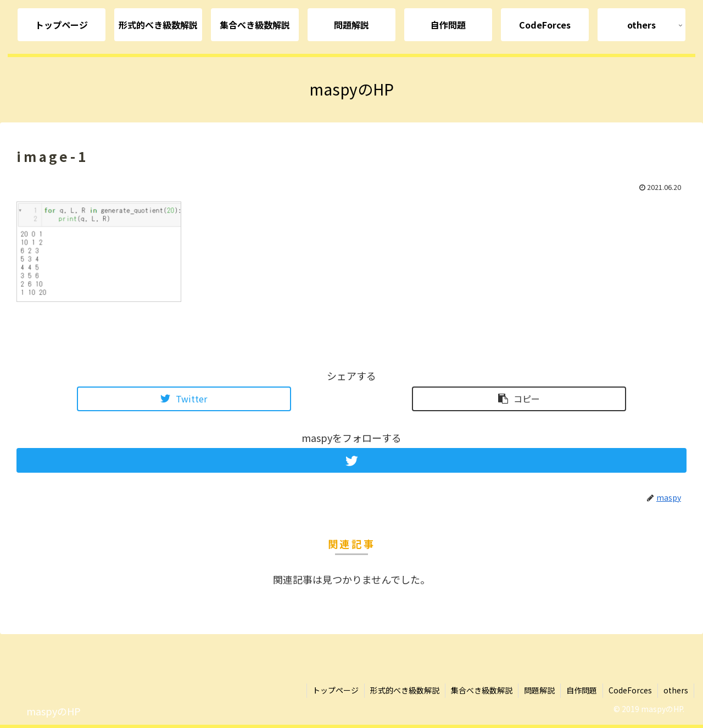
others (676, 690)
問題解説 (539, 690)
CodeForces (630, 690)
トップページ (336, 690)
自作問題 (582, 690)
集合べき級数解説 (482, 690)
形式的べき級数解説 (405, 690)
